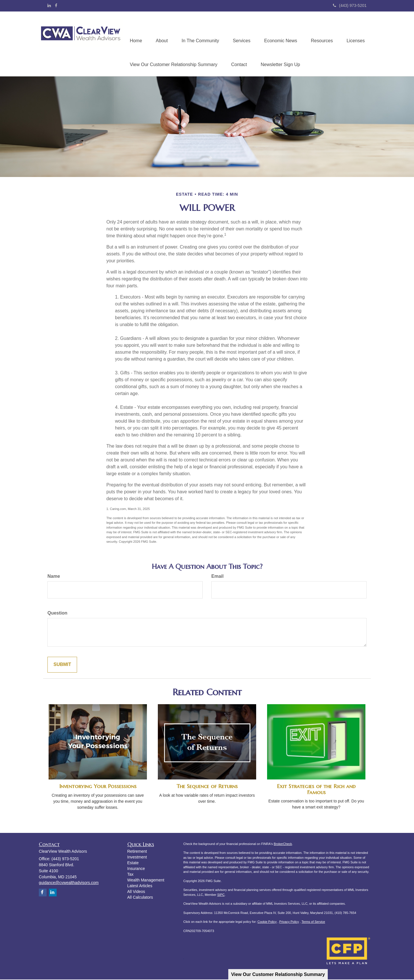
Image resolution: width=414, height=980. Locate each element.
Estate (133, 863)
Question (57, 614)
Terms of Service (313, 922)
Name (54, 577)
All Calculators (140, 898)
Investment (137, 858)
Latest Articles (140, 886)
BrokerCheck (283, 844)
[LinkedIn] (49, 5)
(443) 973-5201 (350, 5)
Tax (131, 875)
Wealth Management (146, 881)
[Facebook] (56, 5)
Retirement (137, 852)
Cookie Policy (267, 922)
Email (217, 577)
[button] (163, 32)
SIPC (221, 895)
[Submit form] (62, 665)
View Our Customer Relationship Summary (278, 974)
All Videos (136, 892)
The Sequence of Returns (207, 787)
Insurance (136, 869)
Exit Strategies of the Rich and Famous (316, 790)
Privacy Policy (289, 922)
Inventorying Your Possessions (98, 787)
